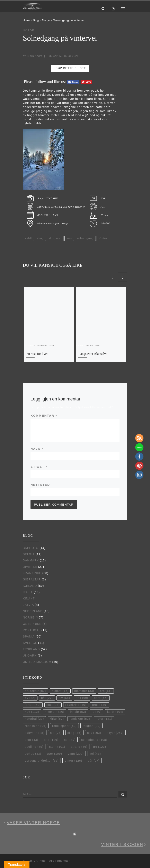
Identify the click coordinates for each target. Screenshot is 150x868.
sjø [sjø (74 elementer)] (56, 733)
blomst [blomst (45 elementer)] (60, 691)
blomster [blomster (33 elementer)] (84, 691)
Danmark (31, 560)
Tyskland (31, 649)
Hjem (26, 20)
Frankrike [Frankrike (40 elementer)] (76, 705)
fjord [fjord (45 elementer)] (101, 698)
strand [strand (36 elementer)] (79, 747)
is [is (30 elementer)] (97, 712)
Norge (46, 20)
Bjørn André (35, 56)
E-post (39, 467)
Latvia (28, 605)
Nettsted (40, 485)
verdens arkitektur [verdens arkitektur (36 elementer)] (42, 761)
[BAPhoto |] (33, 6)
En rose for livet (37, 354)
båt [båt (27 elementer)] (47, 698)
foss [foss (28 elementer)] (53, 705)
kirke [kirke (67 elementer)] (57, 719)
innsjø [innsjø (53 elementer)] (78, 712)
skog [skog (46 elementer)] (74, 733)
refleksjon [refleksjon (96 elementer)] (36, 726)
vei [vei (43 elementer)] (95, 754)
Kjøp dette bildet (70, 68)
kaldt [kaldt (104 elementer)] (115, 712)
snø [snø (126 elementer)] (51, 740)
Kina (27, 598)
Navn (37, 449)
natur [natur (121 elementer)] (104, 719)
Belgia (29, 554)
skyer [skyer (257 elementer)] (115, 733)
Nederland (33, 611)
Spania (29, 636)
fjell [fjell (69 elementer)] (82, 698)
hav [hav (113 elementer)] (32, 712)
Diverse (30, 567)
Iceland (30, 586)
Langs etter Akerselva (93, 354)
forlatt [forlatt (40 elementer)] (33, 705)
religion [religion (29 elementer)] (91, 726)
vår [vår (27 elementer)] (94, 761)
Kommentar (44, 415)
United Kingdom (37, 662)
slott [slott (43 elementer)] (31, 740)
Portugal (32, 630)
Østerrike (32, 624)
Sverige (30, 643)
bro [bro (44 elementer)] (106, 691)
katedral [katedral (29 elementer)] (34, 719)
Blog (36, 20)
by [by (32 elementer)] (30, 698)
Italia (28, 592)
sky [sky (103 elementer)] (94, 733)
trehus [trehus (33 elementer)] (33, 754)
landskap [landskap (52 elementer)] (80, 719)
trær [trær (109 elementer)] (55, 754)
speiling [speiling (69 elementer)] (34, 747)
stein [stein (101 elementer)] (57, 747)
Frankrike (32, 573)
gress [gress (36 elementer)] (100, 705)
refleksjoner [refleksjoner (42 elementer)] (64, 726)
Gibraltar (32, 579)
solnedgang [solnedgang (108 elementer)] (94, 740)
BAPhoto (31, 548)
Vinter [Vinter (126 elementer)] (73, 761)
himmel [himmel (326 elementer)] (55, 712)
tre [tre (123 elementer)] (100, 747)
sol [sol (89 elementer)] (70, 740)
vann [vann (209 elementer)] (76, 754)
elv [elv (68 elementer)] (64, 698)
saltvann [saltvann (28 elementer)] (34, 733)
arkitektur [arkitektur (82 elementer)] (35, 691)
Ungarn (30, 655)
